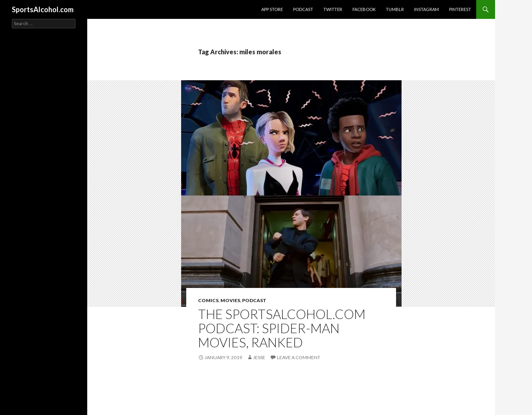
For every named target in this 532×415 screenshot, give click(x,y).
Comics (208, 300)
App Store (272, 9)
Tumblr (395, 9)
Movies (230, 300)
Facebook (364, 9)
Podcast (303, 9)
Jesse (259, 357)
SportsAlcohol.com (43, 9)
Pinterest (460, 9)
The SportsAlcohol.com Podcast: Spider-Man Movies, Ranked (282, 328)
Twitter (333, 9)
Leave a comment (299, 357)
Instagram (427, 9)
